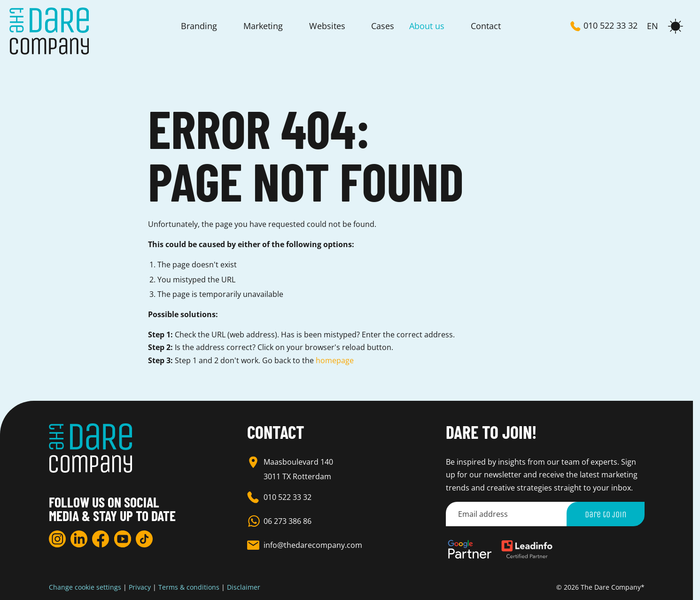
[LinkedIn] (79, 539)
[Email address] (516, 514)
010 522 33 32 (288, 497)
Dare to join (606, 514)
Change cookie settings (85, 587)
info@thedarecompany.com (313, 545)
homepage (335, 360)
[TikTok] (144, 539)
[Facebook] (101, 539)
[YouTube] (123, 539)
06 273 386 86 (288, 521)
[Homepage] (49, 31)
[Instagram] (57, 539)
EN (653, 26)
